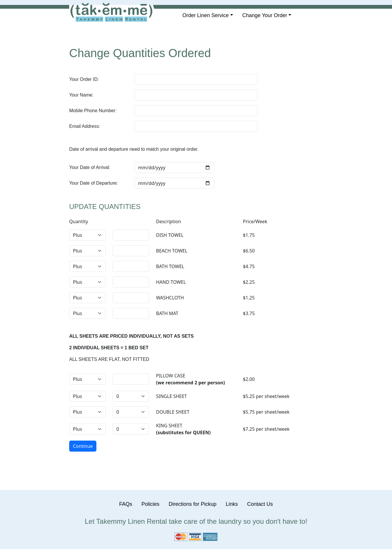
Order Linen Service (206, 15)
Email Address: (85, 126)
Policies (150, 504)
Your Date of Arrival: (90, 167)
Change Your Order (265, 15)
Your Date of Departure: (94, 183)
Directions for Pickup (192, 504)
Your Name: (81, 95)
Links (232, 504)
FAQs (126, 504)
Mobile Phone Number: (93, 111)
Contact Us (260, 504)
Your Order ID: (84, 79)
